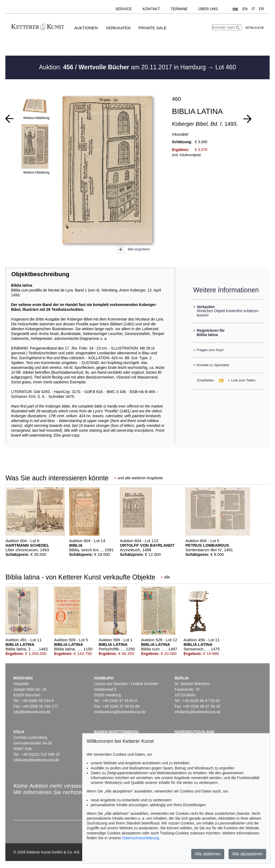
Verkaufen (118, 28)
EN (245, 9)
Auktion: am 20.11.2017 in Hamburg (123, 67)
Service (123, 9)
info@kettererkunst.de (32, 712)
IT (253, 9)
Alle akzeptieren (247, 854)
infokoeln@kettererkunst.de (36, 760)
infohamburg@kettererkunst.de (120, 712)
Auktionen (86, 28)
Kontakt (151, 9)
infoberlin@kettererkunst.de (198, 712)
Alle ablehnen (208, 854)
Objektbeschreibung (40, 274)
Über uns (208, 9)
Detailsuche (255, 28)
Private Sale (153, 28)
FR (261, 9)
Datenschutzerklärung (140, 838)
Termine (179, 9)
